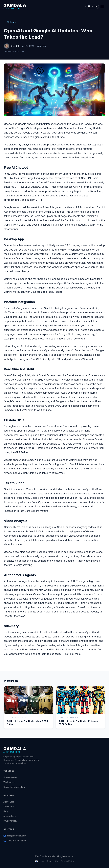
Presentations (10, 777)
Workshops (9, 782)
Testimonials (10, 806)
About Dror (9, 802)
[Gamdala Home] (15, 6)
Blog (6, 811)
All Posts (10, 22)
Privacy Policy (10, 821)
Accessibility (10, 816)
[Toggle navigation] (103, 6)
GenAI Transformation (14, 787)
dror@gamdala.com (17, 836)
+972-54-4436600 (16, 841)
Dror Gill (15, 46)
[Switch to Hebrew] (92, 6)
